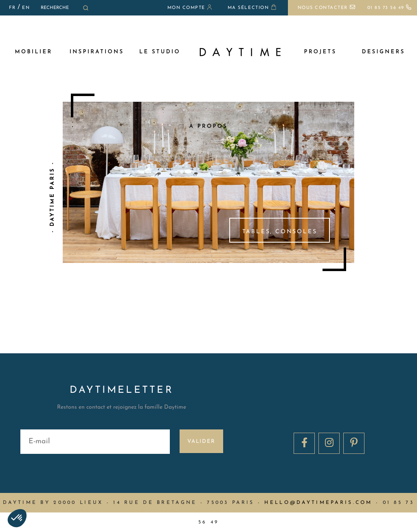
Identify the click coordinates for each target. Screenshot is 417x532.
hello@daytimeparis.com (318, 503)
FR (12, 8)
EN (26, 8)
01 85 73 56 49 (390, 8)
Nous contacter (327, 8)
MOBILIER (33, 52)
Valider (201, 441)
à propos (208, 126)
